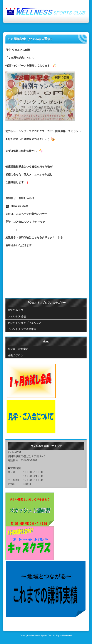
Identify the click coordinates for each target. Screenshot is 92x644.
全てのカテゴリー (18, 310)
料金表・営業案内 (18, 349)
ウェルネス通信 (17, 316)
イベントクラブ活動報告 (22, 329)
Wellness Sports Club (42, 636)
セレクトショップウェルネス (25, 323)
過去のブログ (15, 355)
